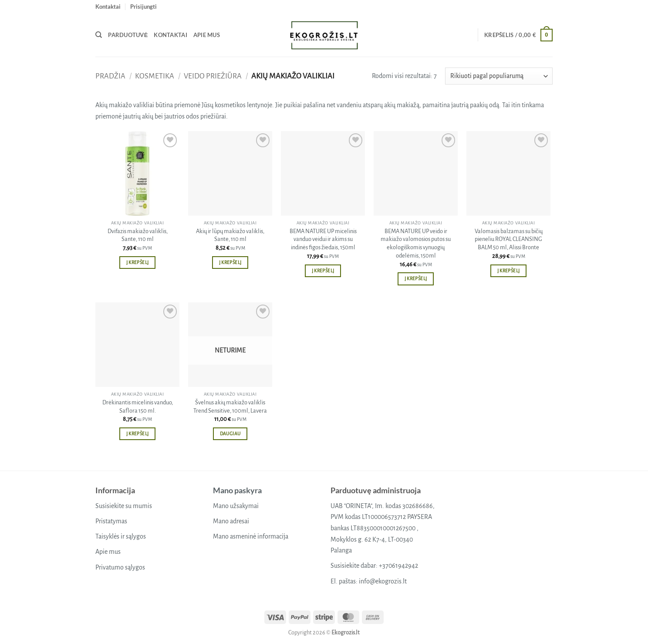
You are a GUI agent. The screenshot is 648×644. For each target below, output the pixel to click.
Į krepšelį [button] (137, 263)
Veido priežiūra (213, 76)
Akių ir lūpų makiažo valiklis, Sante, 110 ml (230, 235)
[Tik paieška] (99, 35)
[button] (143, 7)
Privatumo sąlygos (120, 567)
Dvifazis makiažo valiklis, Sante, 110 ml (138, 235)
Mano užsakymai (236, 506)
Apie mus (207, 35)
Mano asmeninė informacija (251, 536)
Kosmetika (155, 76)
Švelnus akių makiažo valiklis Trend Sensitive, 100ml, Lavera (230, 407)
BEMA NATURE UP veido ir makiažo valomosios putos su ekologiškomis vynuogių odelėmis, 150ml (416, 243)
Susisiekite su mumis (124, 506)
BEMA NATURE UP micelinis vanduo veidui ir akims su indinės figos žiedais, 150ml (323, 239)
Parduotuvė (128, 35)
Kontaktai (108, 7)
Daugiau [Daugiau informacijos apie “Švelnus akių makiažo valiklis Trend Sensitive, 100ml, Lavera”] (230, 434)
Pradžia (110, 76)
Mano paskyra (237, 490)
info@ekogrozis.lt (383, 581)
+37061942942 (398, 566)
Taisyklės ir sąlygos (121, 536)
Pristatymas (111, 521)
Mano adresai (231, 521)
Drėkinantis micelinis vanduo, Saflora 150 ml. (138, 407)
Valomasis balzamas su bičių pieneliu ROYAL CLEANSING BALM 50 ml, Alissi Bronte (509, 239)
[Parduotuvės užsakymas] (499, 76)
